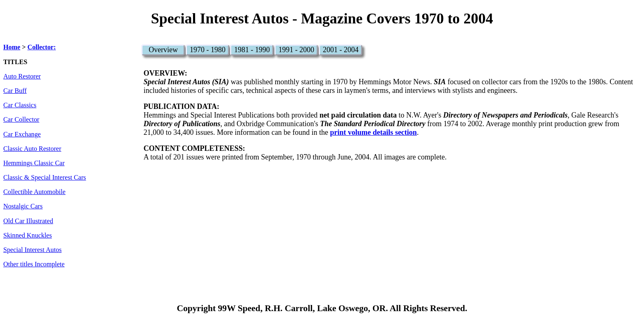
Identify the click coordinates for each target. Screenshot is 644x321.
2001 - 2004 (341, 50)
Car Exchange (22, 134)
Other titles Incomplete (34, 264)
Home (12, 47)
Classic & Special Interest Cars (45, 178)
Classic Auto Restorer (32, 149)
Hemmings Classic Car (34, 163)
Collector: (42, 47)
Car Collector (21, 120)
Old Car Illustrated (28, 221)
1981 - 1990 (252, 50)
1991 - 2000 (296, 50)
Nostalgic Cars (23, 206)
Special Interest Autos (32, 250)
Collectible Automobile (34, 192)
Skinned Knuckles (28, 236)
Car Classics (20, 105)
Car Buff (15, 91)
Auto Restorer (22, 76)
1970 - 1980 (208, 50)
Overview (163, 50)
